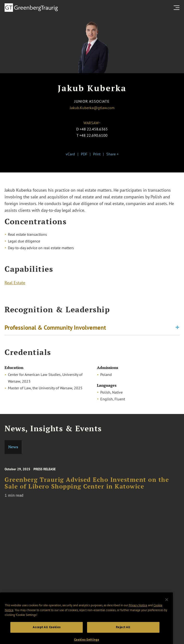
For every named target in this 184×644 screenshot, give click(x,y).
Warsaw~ (92, 123)
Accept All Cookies (47, 635)
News (13, 447)
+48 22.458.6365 (94, 129)
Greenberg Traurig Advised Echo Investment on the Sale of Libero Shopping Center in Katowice (87, 488)
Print (97, 154)
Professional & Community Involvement (55, 329)
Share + (112, 154)
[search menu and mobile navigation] (178, 8)
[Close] (167, 607)
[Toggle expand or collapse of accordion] (177, 329)
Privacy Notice (138, 613)
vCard (70, 154)
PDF (84, 154)
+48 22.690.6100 (93, 135)
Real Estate (15, 284)
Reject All (123, 635)
